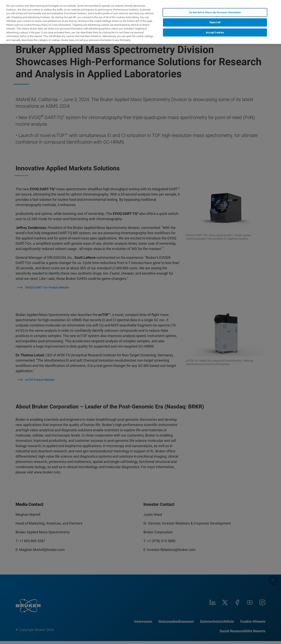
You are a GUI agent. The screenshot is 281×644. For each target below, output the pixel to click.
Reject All (215, 22)
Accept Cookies (215, 32)
